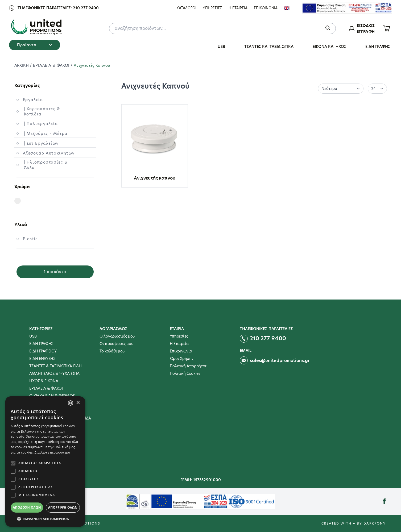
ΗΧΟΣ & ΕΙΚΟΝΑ (44, 381)
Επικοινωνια (266, 8)
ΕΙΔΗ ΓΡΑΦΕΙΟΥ (43, 351)
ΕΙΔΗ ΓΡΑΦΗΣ (378, 47)
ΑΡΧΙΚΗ (22, 65)
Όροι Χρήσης (182, 359)
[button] (45, 519)
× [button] (78, 403)
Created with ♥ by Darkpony (354, 523)
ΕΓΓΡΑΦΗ (366, 31)
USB (221, 47)
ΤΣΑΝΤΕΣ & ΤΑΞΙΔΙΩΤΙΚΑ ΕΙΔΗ (55, 366)
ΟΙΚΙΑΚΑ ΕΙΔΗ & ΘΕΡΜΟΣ (52, 396)
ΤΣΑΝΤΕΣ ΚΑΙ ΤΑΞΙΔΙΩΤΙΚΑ (269, 47)
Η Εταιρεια (238, 8)
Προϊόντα (34, 45)
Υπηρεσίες (179, 336)
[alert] (45, 462)
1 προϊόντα (55, 272)
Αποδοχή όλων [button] (27, 507)
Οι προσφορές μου (116, 344)
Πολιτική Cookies (185, 373)
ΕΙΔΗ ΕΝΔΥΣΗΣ (42, 359)
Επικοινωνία (181, 351)
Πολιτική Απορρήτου (189, 366)
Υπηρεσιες (212, 8)
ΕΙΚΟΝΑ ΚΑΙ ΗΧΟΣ (329, 47)
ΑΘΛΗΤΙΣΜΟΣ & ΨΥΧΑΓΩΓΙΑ (54, 373)
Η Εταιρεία (179, 344)
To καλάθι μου (112, 351)
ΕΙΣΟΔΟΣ (366, 26)
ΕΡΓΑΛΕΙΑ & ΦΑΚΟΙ (52, 65)
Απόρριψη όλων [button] (63, 507)
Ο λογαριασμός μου (117, 336)
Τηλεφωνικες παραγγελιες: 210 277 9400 (58, 8)
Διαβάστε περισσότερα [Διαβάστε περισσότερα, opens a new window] (52, 452)
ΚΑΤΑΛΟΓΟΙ (186, 8)
